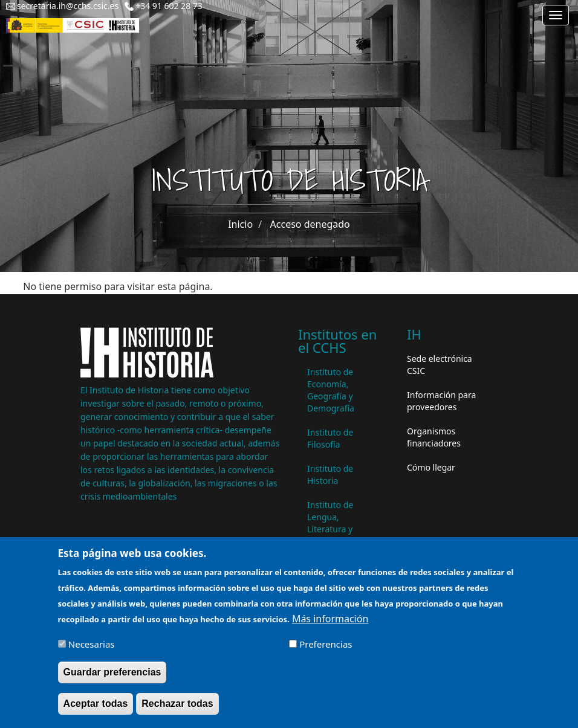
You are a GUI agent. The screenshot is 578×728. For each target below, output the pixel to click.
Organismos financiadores (434, 437)
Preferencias (326, 651)
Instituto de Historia (330, 475)
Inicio (240, 224)
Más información (330, 626)
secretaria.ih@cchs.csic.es (68, 6)
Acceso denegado (310, 224)
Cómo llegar (431, 467)
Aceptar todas (96, 711)
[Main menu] (556, 15)
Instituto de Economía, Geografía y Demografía (331, 390)
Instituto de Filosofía (330, 438)
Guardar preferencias (112, 679)
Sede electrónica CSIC (440, 365)
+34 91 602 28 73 (169, 6)
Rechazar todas (177, 711)
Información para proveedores (441, 401)
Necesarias (92, 651)
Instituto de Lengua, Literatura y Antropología (333, 523)
